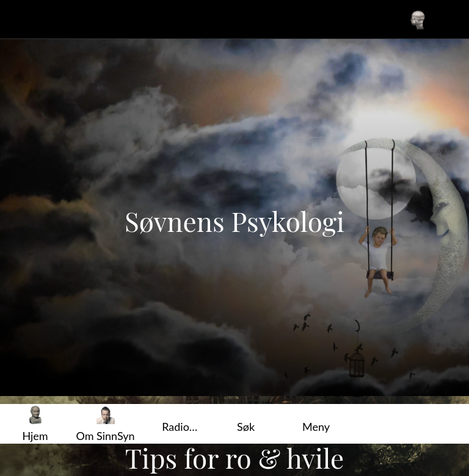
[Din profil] (418, 20)
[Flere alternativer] (316, 424)
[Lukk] (20, 20)
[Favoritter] (449, 20)
